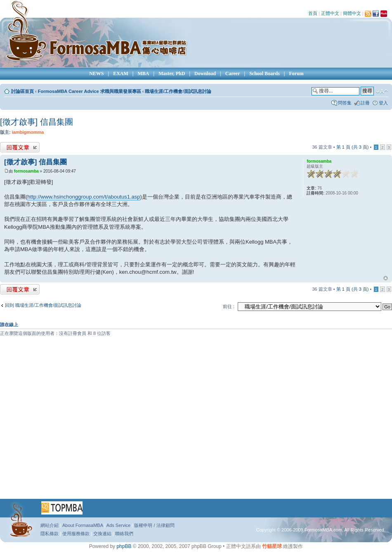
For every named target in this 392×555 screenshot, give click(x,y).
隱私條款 (50, 534)
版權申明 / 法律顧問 (154, 525)
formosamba (26, 171)
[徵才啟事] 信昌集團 (37, 122)
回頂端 (386, 278)
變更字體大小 (382, 92)
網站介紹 (50, 525)
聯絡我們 (124, 534)
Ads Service (119, 525)
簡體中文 (352, 13)
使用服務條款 (76, 534)
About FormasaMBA (83, 525)
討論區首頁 (22, 91)
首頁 (313, 13)
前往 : (229, 306)
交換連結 (102, 534)
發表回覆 (20, 147)
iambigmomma (28, 132)
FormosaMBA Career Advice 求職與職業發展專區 (90, 91)
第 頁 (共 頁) (353, 147)
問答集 (345, 103)
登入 (383, 103)
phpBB (124, 546)
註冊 (365, 103)
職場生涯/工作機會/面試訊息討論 (178, 91)
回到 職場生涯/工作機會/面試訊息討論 (43, 305)
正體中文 (330, 13)
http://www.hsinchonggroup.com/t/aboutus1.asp (84, 197)
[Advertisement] (77, 421)
